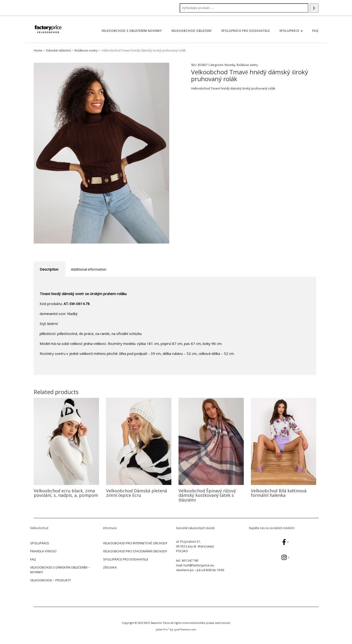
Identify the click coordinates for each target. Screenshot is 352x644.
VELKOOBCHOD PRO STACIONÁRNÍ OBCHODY (135, 551)
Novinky (230, 65)
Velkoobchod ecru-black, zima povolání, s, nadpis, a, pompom (66, 493)
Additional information (89, 269)
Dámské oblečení (59, 50)
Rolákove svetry (86, 50)
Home (38, 50)
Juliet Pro (163, 629)
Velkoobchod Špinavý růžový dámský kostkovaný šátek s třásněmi (207, 495)
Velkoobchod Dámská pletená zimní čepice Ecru (137, 493)
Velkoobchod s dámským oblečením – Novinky (60, 570)
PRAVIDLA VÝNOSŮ (43, 551)
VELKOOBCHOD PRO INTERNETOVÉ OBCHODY (135, 543)
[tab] (49, 269)
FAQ (315, 31)
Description (49, 269)
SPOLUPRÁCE (291, 31)
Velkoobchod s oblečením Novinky (132, 31)
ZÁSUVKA (110, 567)
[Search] (314, 8)
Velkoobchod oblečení (191, 31)
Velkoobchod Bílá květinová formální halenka (279, 493)
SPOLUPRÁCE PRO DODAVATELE (246, 31)
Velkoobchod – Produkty (51, 580)
